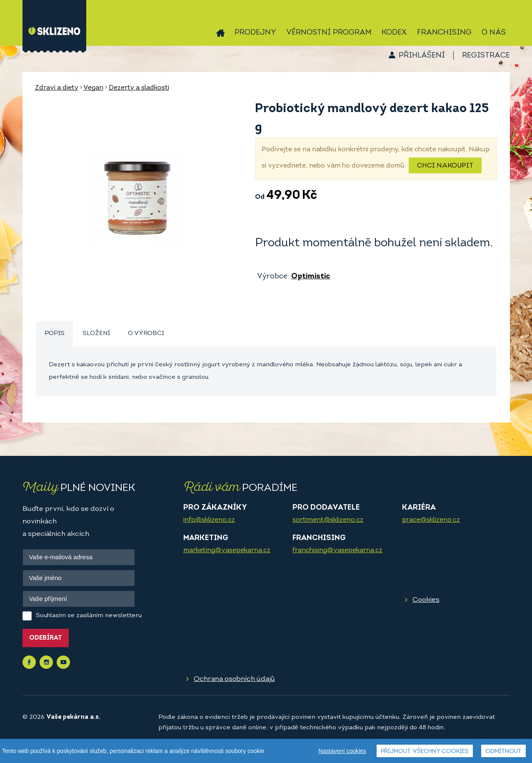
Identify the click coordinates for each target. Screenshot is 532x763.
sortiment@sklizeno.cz (328, 520)
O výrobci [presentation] (146, 334)
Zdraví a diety (57, 88)
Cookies (426, 600)
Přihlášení (422, 56)
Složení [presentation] (96, 334)
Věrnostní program (329, 33)
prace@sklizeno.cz (431, 520)
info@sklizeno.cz (209, 520)
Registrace (486, 56)
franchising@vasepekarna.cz (337, 550)
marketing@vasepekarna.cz (227, 550)
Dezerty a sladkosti (139, 88)
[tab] (55, 334)
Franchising (444, 33)
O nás (494, 33)
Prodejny (255, 33)
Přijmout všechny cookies (425, 752)
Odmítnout (503, 752)
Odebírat (46, 638)
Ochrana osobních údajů (234, 679)
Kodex (394, 33)
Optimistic (311, 276)
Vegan (93, 88)
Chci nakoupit (445, 166)
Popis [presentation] (55, 334)
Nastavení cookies (342, 751)
